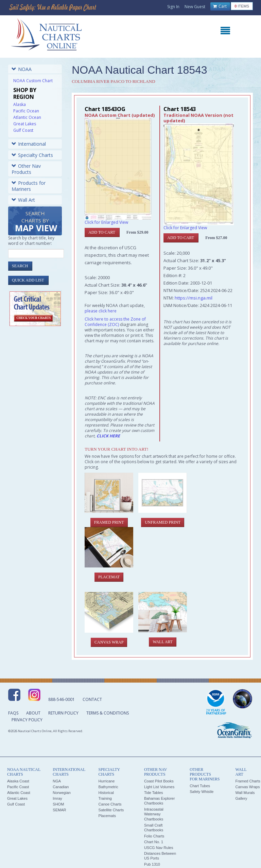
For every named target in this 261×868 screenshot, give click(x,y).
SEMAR (59, 810)
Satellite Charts (111, 810)
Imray (57, 798)
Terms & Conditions (108, 713)
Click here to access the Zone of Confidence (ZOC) (115, 322)
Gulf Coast (23, 130)
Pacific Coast (18, 787)
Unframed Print (163, 522)
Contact (92, 699)
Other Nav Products (26, 169)
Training (105, 798)
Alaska (20, 104)
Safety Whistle (202, 792)
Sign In (173, 7)
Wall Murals (245, 793)
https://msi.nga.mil (194, 298)
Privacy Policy (27, 720)
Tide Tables (154, 793)
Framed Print (109, 522)
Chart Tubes (200, 786)
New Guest (195, 7)
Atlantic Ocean (27, 117)
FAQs (13, 713)
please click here (101, 311)
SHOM (58, 804)
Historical (106, 793)
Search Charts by (36, 222)
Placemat (109, 577)
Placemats (107, 816)
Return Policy (63, 713)
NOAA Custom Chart (33, 81)
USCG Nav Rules (159, 848)
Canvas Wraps (247, 787)
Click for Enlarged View (106, 222)
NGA (57, 781)
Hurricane (107, 781)
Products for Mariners (29, 186)
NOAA (22, 69)
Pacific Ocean (26, 111)
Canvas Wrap (109, 642)
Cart (220, 6)
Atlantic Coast (19, 793)
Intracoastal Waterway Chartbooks (154, 814)
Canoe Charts (110, 804)
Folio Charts (154, 836)
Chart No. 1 (154, 842)
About (33, 713)
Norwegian (62, 793)
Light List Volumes (159, 787)
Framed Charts (248, 781)
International (29, 144)
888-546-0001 (62, 699)
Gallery (241, 798)
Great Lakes (25, 124)
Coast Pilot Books (159, 781)
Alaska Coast (18, 781)
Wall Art (23, 200)
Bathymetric (108, 787)
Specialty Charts (32, 155)
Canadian (61, 787)
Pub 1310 (152, 864)
